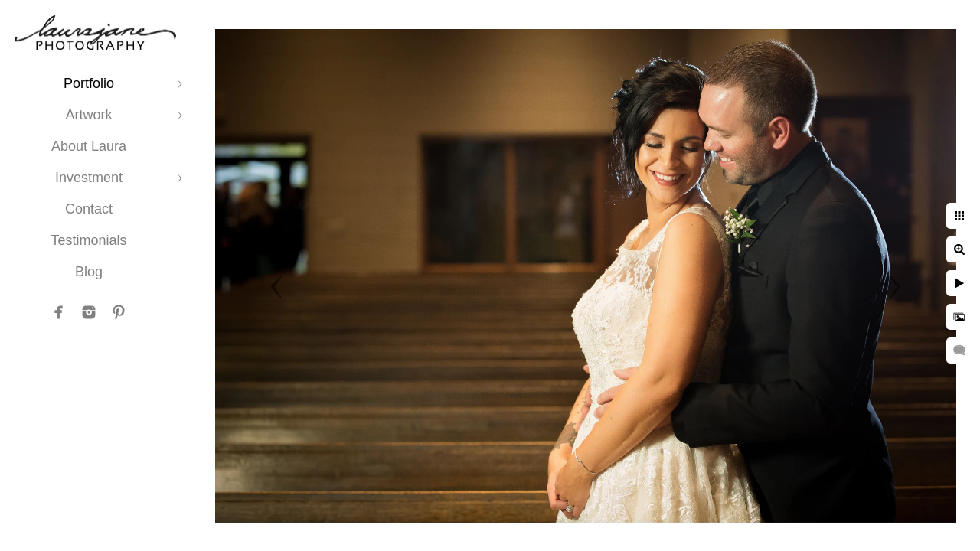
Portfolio (89, 83)
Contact (89, 209)
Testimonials (88, 240)
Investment (89, 178)
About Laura (89, 146)
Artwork (88, 115)
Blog (89, 272)
